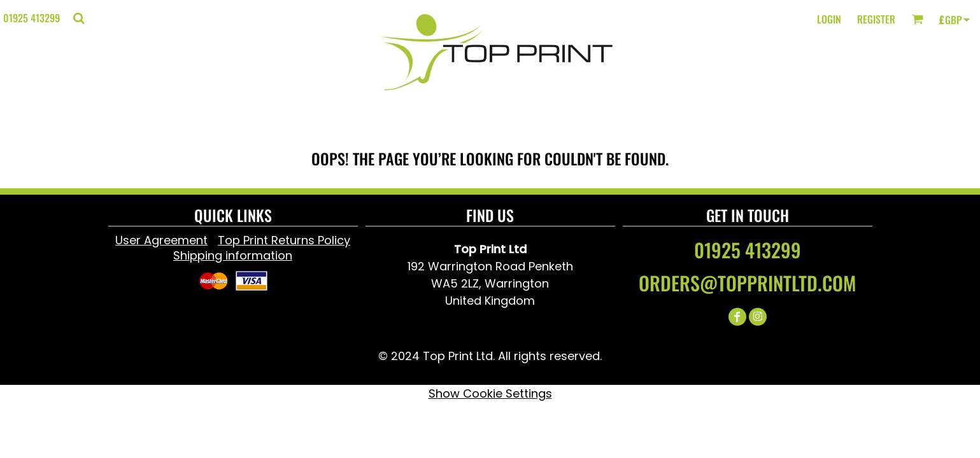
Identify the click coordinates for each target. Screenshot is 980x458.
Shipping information (233, 255)
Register (876, 19)
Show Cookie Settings (490, 393)
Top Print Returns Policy (284, 240)
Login (829, 19)
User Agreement (161, 240)
